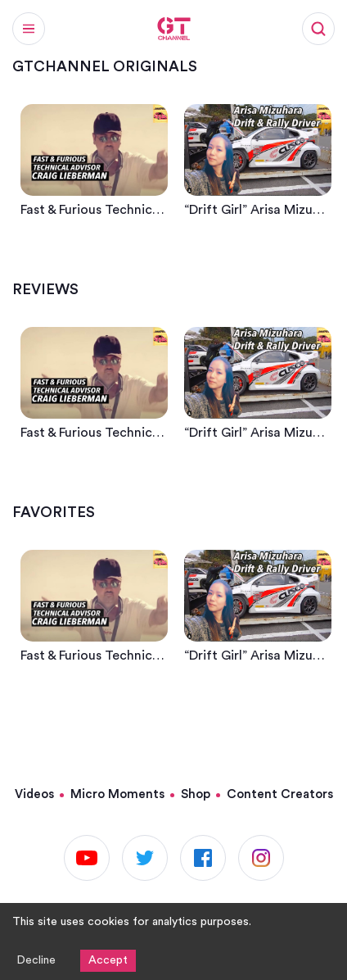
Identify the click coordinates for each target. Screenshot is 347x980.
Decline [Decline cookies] (36, 960)
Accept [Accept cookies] (108, 960)
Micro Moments (117, 794)
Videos (34, 794)
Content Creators (280, 794)
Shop (196, 794)
